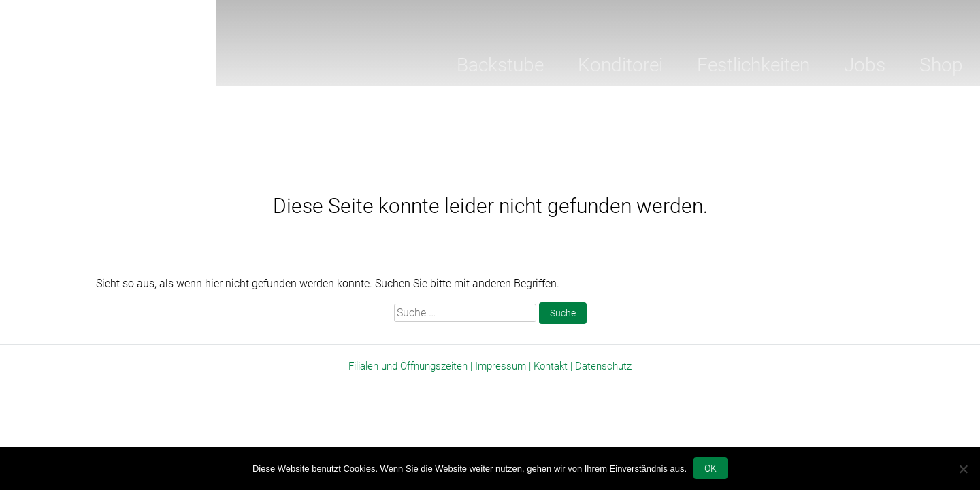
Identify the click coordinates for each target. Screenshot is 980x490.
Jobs (865, 65)
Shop (941, 65)
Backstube (500, 65)
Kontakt (551, 366)
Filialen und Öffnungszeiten (408, 366)
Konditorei (620, 65)
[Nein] (963, 469)
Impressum (501, 366)
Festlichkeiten (753, 65)
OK (710, 468)
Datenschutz (603, 366)
